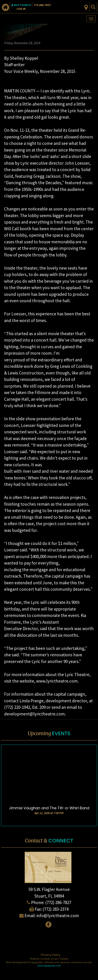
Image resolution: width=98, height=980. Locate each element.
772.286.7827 (42, 5)
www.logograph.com (49, 966)
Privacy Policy (51, 955)
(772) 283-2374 (56, 909)
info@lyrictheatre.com (58, 916)
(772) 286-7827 (58, 902)
